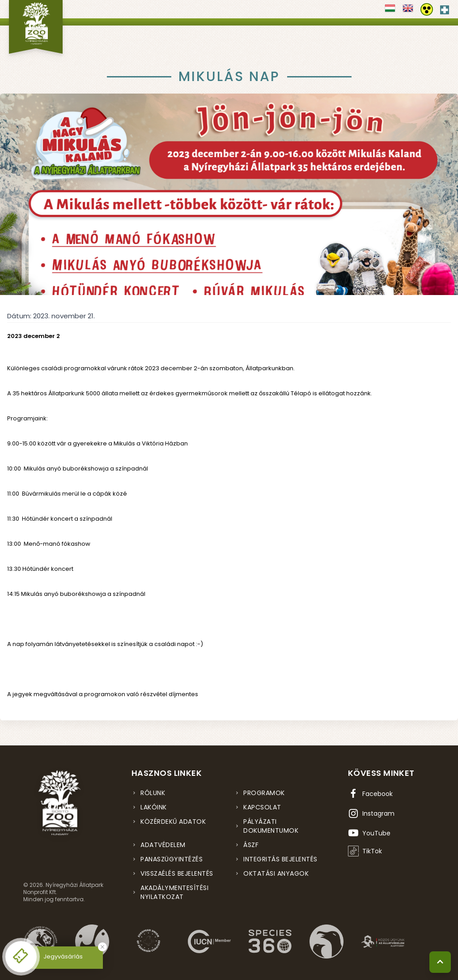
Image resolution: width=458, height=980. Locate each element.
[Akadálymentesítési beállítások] (427, 9)
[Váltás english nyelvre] (408, 11)
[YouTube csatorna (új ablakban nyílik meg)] (369, 833)
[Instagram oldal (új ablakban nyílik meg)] (371, 813)
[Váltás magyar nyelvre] (390, 11)
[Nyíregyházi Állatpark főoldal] (36, 27)
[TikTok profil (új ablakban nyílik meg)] (365, 851)
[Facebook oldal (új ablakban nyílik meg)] (370, 794)
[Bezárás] (102, 947)
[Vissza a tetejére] (440, 962)
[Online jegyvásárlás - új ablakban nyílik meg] (21, 957)
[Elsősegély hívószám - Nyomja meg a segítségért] (445, 8)
